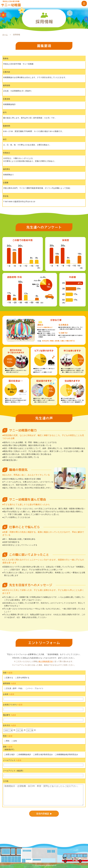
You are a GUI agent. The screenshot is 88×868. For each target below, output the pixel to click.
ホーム (5, 35)
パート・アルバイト (35, 688)
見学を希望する (22, 678)
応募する (9, 678)
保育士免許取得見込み (43, 754)
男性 (7, 741)
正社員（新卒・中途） (14, 688)
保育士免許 (9, 754)
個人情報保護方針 (46, 661)
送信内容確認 (43, 814)
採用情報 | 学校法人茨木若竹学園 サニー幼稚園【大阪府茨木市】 (14, 4)
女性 (14, 741)
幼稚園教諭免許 (24, 754)
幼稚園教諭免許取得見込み (67, 754)
